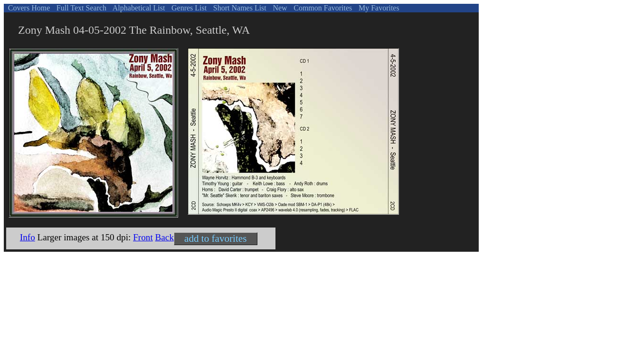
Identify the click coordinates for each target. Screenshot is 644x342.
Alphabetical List (138, 8)
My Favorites (378, 8)
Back (165, 237)
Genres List (188, 8)
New (279, 8)
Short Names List (239, 8)
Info (28, 237)
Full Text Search (80, 8)
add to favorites (215, 238)
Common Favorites (322, 8)
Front (143, 237)
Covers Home (28, 8)
